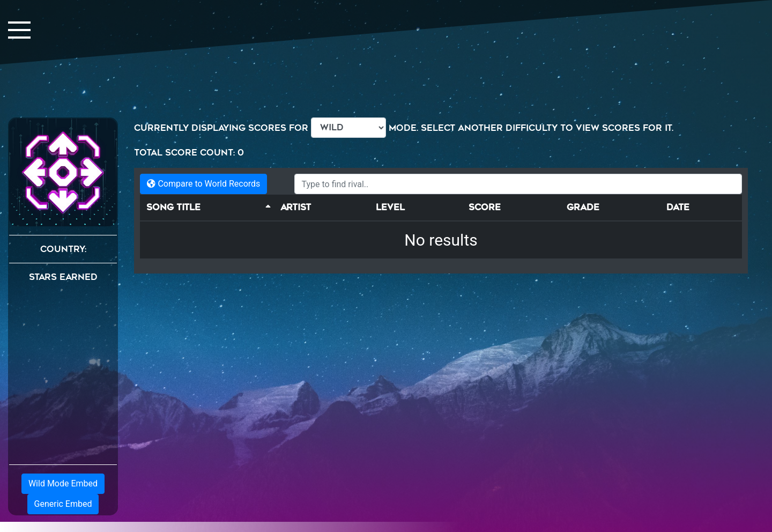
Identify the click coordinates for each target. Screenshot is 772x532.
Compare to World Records (203, 184)
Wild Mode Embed (63, 483)
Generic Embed (63, 504)
